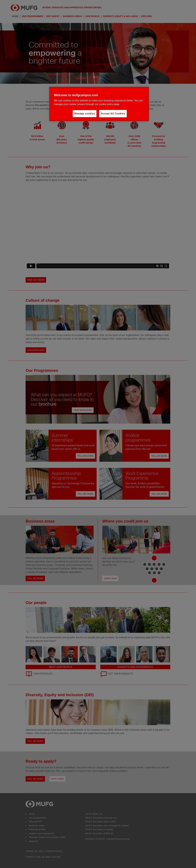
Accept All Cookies (113, 114)
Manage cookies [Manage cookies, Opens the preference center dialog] (85, 114)
